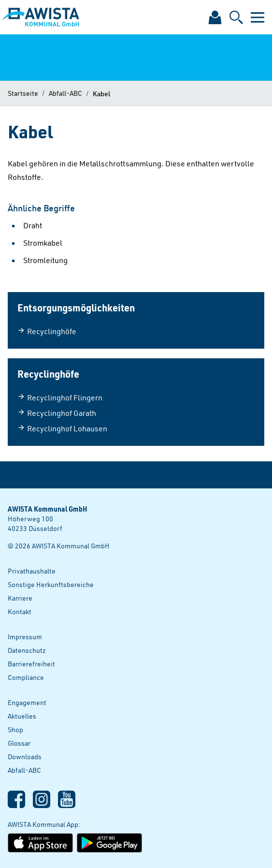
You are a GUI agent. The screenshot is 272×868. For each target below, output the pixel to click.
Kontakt (20, 611)
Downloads (25, 757)
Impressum (25, 637)
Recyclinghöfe (47, 331)
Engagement (27, 702)
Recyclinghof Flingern (60, 397)
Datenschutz (27, 650)
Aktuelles (22, 716)
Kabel (101, 93)
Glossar (19, 743)
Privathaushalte (32, 571)
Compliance (26, 677)
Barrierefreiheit (31, 664)
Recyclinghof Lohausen (62, 428)
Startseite (23, 93)
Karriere (20, 598)
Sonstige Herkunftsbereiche (51, 584)
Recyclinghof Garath (57, 413)
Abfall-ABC (65, 93)
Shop (15, 729)
